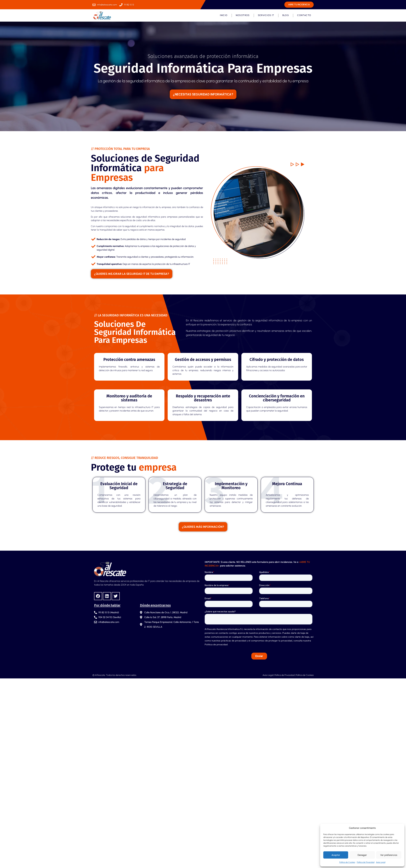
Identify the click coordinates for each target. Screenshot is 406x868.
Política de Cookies (347, 862)
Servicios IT (266, 15)
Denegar (362, 855)
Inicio (224, 15)
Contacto (304, 15)
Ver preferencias (389, 855)
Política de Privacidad (366, 862)
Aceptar (336, 855)
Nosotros (243, 15)
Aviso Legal (381, 862)
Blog (286, 15)
